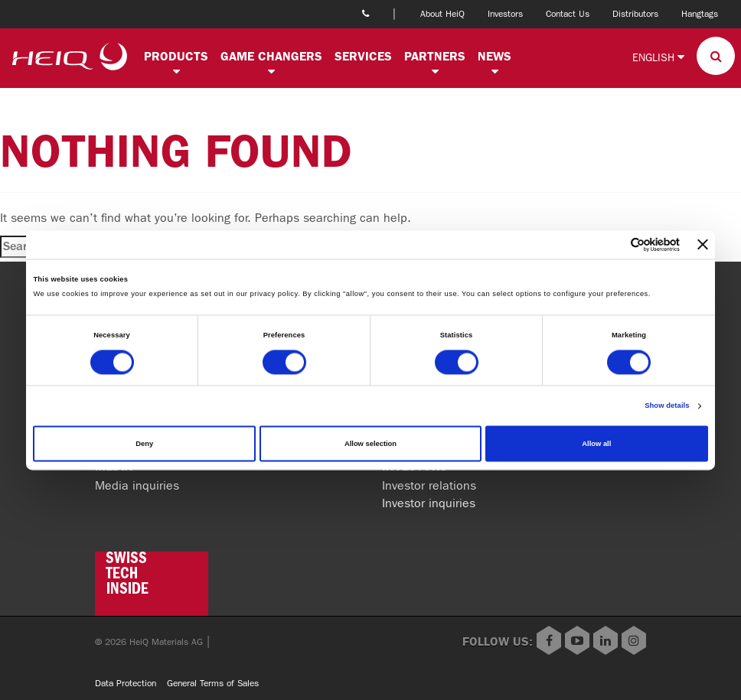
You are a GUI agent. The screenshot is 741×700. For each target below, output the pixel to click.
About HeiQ (442, 14)
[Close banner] (703, 245)
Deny (144, 444)
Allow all (596, 444)
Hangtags (700, 14)
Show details (667, 406)
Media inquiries (137, 485)
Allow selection (370, 444)
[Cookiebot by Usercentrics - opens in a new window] (613, 244)
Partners (435, 56)
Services (363, 56)
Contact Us (568, 14)
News (495, 56)
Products (176, 56)
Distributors (635, 14)
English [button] (658, 57)
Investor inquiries (429, 503)
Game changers (271, 56)
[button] (176, 72)
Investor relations (429, 485)
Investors (505, 14)
